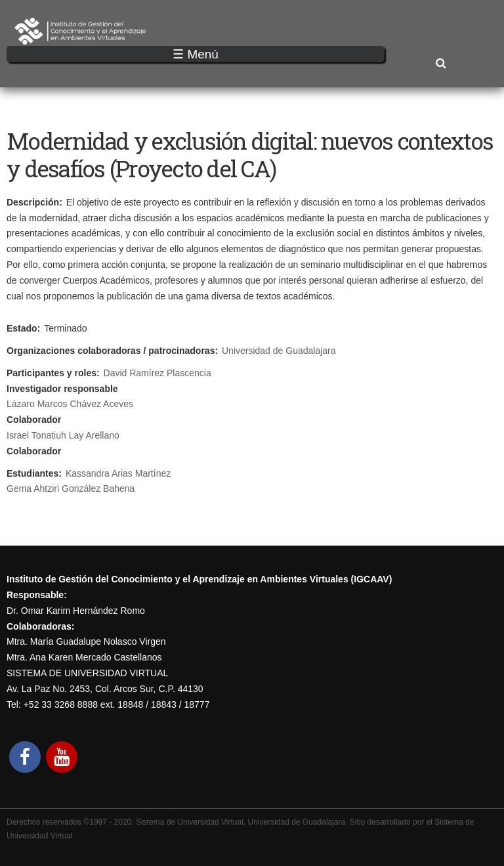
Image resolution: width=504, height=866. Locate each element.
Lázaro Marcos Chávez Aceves (70, 404)
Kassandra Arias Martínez (118, 473)
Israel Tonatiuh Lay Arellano (63, 435)
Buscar (441, 64)
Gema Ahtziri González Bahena (71, 488)
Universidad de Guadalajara (279, 351)
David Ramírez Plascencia (157, 373)
